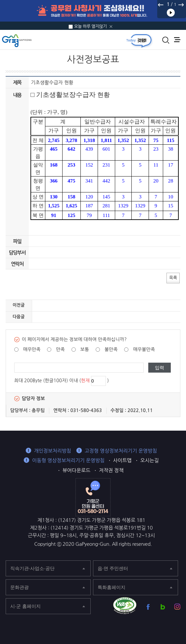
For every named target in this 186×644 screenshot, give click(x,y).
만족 (60, 349)
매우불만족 (144, 349)
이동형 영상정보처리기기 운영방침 (68, 460)
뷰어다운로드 (76, 470)
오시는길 (150, 460)
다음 (181, 5)
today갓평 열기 (139, 40)
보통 (85, 349)
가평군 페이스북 (148, 607)
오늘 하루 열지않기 (91, 26)
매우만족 (32, 349)
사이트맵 (122, 460)
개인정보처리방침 (53, 451)
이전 (161, 5)
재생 (171, 13)
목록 (173, 278)
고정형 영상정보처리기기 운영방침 (121, 451)
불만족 (111, 349)
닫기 (111, 27)
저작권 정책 (111, 470)
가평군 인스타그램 (177, 607)
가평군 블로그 (163, 607)
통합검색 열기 (166, 40)
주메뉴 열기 (177, 40)
